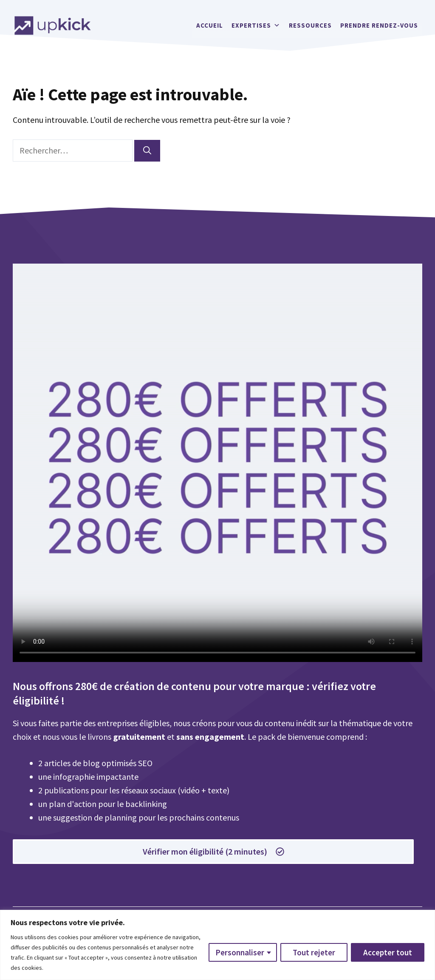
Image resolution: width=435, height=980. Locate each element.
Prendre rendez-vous (379, 25)
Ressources (310, 25)
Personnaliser (240, 952)
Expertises (256, 26)
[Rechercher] (147, 151)
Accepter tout (388, 952)
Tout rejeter (314, 952)
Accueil (210, 25)
